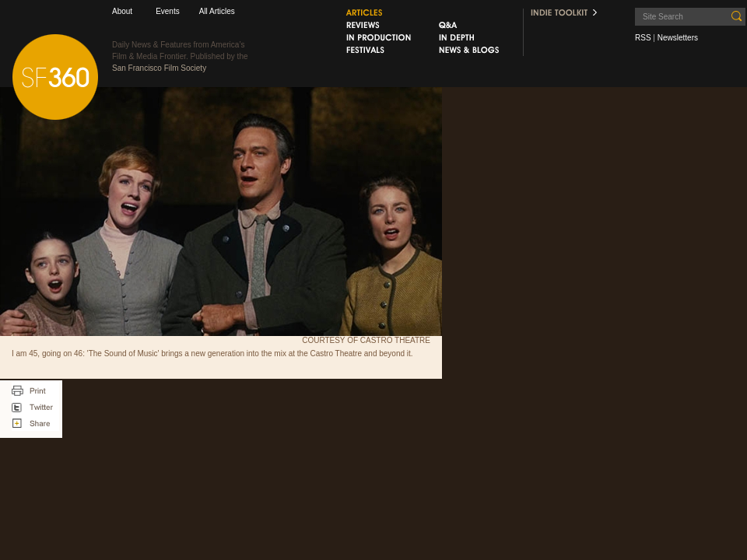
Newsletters (678, 38)
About (122, 11)
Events (168, 11)
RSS (643, 38)
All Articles (217, 11)
